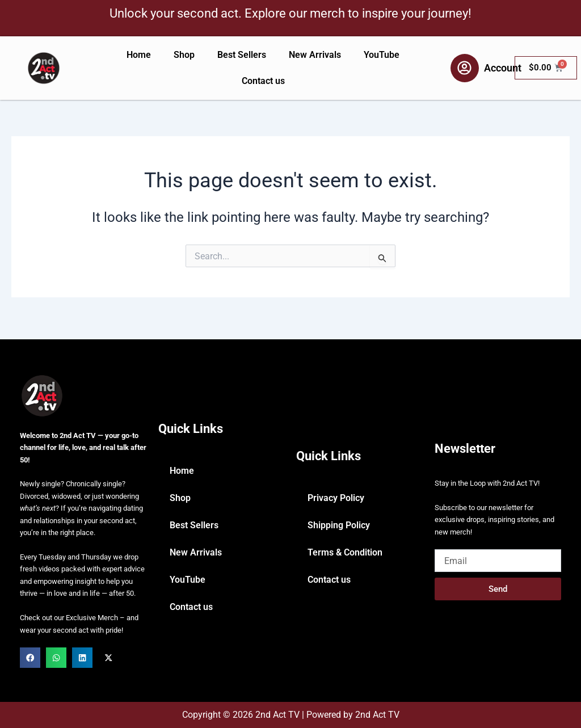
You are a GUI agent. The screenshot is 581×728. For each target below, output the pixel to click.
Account (503, 68)
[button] (30, 658)
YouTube (382, 55)
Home (139, 55)
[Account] (465, 68)
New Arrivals (315, 55)
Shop (184, 55)
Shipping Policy (339, 525)
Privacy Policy (336, 498)
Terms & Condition (345, 552)
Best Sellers (242, 55)
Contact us (263, 81)
